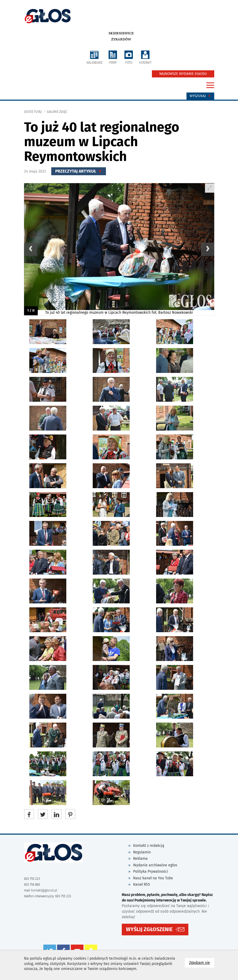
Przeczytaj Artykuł (79, 171)
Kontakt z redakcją (149, 846)
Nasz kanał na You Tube (153, 878)
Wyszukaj (200, 96)
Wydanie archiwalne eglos (155, 865)
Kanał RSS (142, 884)
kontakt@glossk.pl (44, 890)
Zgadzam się (202, 962)
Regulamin (142, 852)
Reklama (140, 859)
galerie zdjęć (57, 112)
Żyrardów (121, 39)
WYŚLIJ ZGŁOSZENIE (149, 929)
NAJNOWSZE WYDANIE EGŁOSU (183, 74)
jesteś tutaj (33, 112)
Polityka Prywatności (151, 872)
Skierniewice (121, 33)
